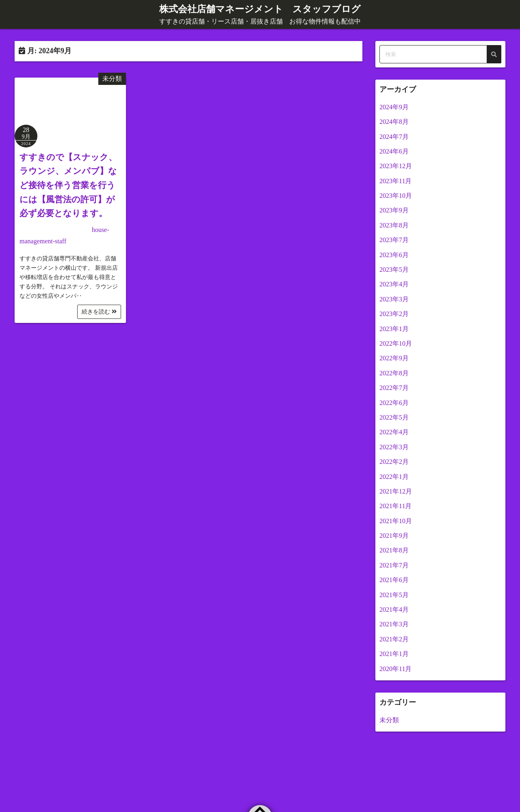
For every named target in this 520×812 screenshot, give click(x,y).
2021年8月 (394, 550)
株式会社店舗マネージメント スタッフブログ (260, 9)
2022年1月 (394, 476)
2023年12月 (396, 166)
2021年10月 (396, 521)
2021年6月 (394, 580)
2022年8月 (394, 373)
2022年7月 (394, 388)
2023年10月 (396, 195)
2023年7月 (394, 240)
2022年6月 (394, 402)
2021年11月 (395, 506)
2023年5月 (394, 269)
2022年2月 (394, 461)
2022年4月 (394, 432)
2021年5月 (394, 594)
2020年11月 (395, 668)
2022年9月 (394, 358)
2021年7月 (394, 565)
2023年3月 (394, 299)
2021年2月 (394, 639)
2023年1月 (394, 328)
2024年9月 (394, 107)
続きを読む (99, 312)
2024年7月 (394, 136)
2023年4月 (394, 284)
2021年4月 (394, 609)
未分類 (112, 78)
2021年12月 (396, 491)
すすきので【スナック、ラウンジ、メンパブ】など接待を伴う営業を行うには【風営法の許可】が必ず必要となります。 (68, 185)
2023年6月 (394, 254)
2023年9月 (394, 210)
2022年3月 (394, 447)
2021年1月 (394, 654)
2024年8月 (394, 121)
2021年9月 (394, 535)
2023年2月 (394, 314)
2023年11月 (395, 181)
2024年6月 (394, 151)
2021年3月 (394, 624)
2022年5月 (394, 417)
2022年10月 (396, 343)
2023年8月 (394, 225)
